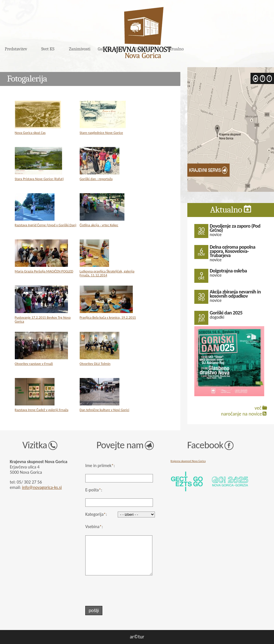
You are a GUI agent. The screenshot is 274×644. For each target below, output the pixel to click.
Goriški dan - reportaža (96, 179)
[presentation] (116, 591)
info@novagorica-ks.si (42, 487)
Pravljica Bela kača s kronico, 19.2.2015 (108, 317)
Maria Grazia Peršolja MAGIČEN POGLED (44, 271)
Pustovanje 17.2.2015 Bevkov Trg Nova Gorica (43, 319)
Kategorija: (96, 514)
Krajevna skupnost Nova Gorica (188, 461)
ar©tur (137, 637)
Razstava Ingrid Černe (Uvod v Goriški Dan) (46, 225)
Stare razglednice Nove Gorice (101, 133)
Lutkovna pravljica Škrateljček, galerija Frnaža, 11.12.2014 (107, 273)
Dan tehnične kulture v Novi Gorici (105, 410)
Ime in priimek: (100, 466)
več (258, 408)
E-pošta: (94, 490)
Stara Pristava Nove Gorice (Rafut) (39, 179)
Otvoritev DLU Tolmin (95, 364)
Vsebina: (94, 527)
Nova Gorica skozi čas (30, 133)
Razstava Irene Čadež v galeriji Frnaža (42, 410)
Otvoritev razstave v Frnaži (34, 364)
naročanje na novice (242, 414)
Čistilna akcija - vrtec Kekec (99, 225)
